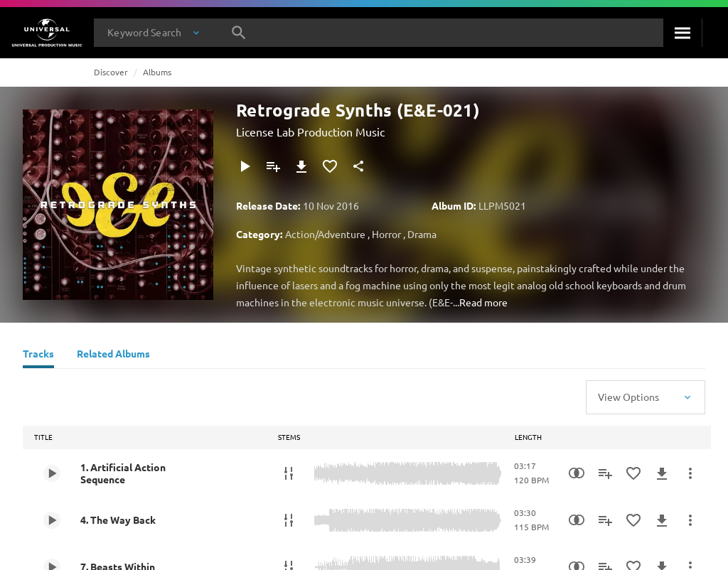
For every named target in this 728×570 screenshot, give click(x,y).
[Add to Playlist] (273, 166)
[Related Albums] (113, 355)
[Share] (358, 166)
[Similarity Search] (577, 473)
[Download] (301, 166)
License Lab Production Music (310, 131)
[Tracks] (38, 355)
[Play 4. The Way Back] (52, 520)
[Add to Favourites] (330, 166)
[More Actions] (690, 473)
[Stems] (289, 473)
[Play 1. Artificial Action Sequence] (52, 473)
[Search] (682, 33)
